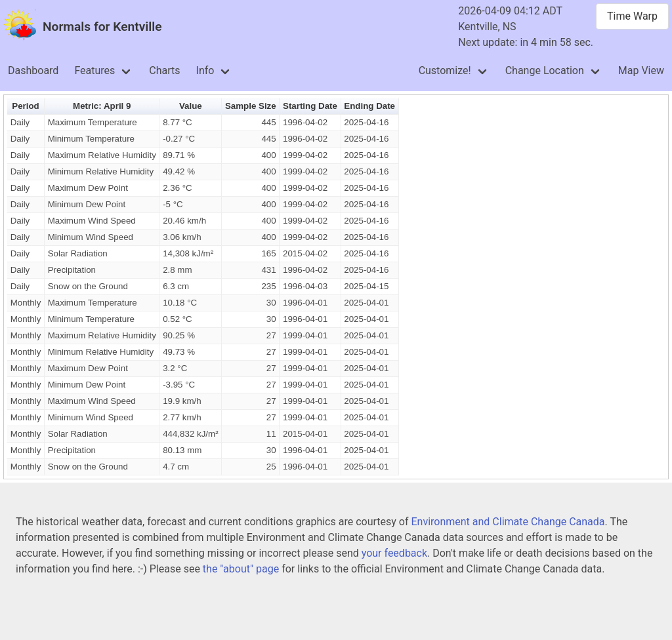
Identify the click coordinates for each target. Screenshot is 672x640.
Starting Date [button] (310, 106)
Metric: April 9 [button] (102, 106)
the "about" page (241, 569)
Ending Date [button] (369, 106)
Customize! (445, 70)
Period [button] (25, 106)
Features (94, 70)
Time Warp (632, 16)
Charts (164, 70)
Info (205, 70)
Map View (641, 70)
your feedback (394, 553)
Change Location (545, 70)
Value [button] (191, 106)
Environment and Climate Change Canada (508, 522)
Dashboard (33, 70)
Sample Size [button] (251, 106)
